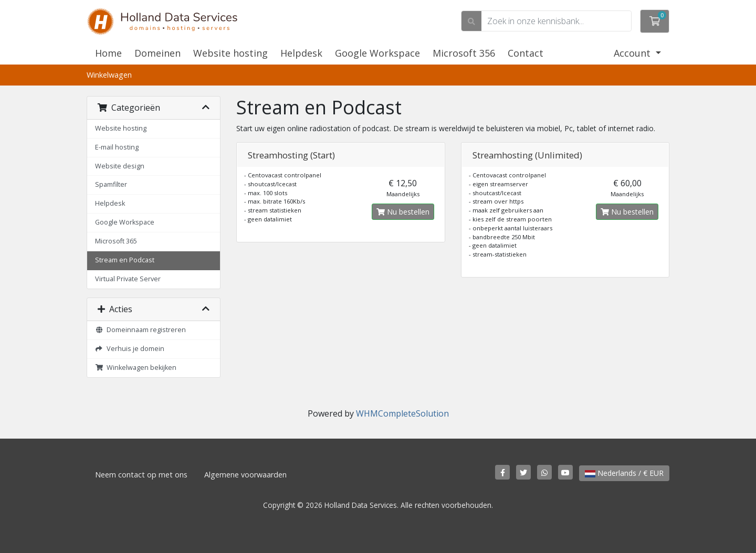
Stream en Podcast (125, 260)
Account (633, 53)
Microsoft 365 (116, 241)
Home (108, 53)
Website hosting (230, 53)
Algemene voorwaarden (245, 475)
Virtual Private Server (128, 279)
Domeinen (157, 53)
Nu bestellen (403, 212)
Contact (526, 53)
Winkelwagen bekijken (136, 368)
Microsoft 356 (464, 53)
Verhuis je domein (130, 349)
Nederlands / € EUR (624, 473)
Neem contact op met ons (141, 475)
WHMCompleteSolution (402, 413)
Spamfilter (111, 184)
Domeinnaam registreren (140, 330)
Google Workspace (377, 53)
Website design (120, 166)
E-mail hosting (117, 147)
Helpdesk (301, 53)
